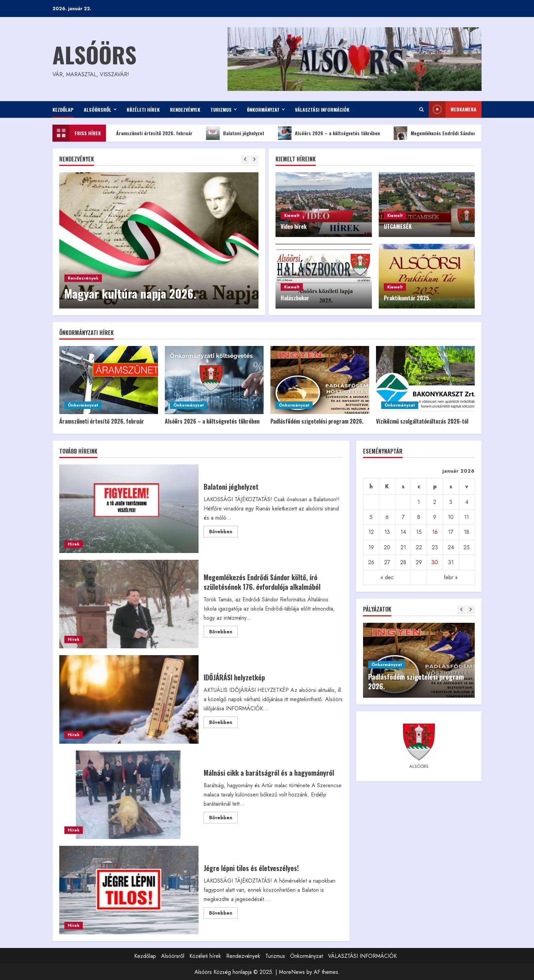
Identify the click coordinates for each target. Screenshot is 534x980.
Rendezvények (185, 109)
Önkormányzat (263, 109)
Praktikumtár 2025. (407, 298)
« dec (387, 577)
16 (435, 532)
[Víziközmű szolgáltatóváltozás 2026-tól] (425, 380)
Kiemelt (292, 216)
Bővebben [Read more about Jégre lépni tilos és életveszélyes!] (223, 914)
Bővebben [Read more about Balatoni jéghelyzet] (223, 533)
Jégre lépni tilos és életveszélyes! (129, 890)
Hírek (74, 544)
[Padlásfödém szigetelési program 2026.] (320, 380)
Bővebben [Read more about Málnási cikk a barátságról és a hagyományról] (223, 819)
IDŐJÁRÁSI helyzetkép (129, 699)
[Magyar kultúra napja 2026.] (159, 240)
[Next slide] (254, 160)
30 (435, 562)
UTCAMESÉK (398, 226)
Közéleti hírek (143, 109)
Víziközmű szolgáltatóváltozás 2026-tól (422, 421)
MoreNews (292, 972)
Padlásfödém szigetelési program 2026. (317, 421)
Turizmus (221, 109)
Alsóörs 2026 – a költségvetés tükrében (335, 133)
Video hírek (294, 226)
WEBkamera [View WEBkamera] (453, 109)
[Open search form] (421, 109)
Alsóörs (95, 54)
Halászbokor (295, 298)
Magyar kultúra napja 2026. (130, 293)
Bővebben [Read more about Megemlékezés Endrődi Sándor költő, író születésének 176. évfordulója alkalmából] (223, 633)
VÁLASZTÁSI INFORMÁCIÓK (322, 109)
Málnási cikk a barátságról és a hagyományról (129, 795)
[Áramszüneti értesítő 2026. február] (109, 380)
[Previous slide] (245, 160)
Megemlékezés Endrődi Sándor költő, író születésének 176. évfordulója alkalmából (129, 604)
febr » (451, 577)
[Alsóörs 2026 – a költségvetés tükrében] (214, 380)
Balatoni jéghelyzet (241, 133)
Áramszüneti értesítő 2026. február (152, 133)
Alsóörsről (98, 109)
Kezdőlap (63, 109)
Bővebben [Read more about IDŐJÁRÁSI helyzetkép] (223, 723)
